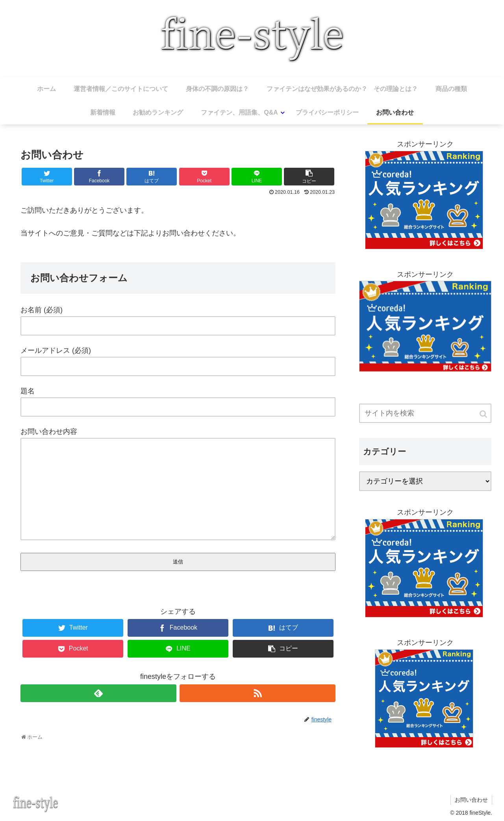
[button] (484, 414)
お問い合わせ (471, 800)
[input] (425, 413)
